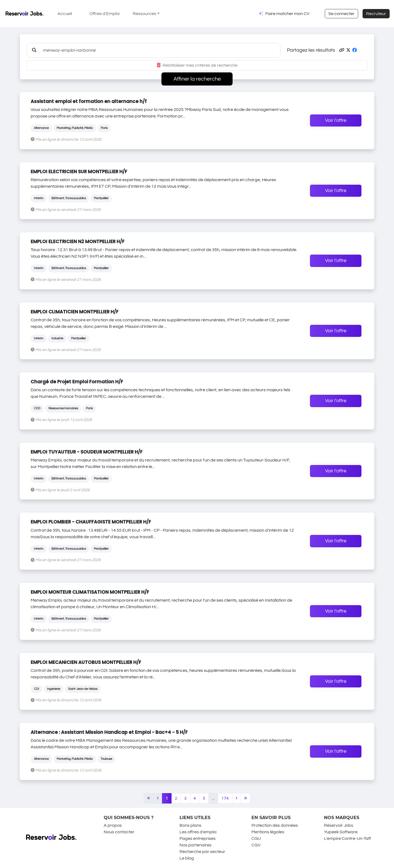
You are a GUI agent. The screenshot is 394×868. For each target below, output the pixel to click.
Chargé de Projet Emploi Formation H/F (77, 382)
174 (225, 798)
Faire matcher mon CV (287, 14)
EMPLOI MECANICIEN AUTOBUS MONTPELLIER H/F (86, 662)
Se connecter (341, 14)
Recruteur (376, 14)
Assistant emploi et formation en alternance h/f (89, 101)
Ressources (144, 14)
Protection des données (275, 825)
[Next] (236, 798)
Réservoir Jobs (339, 825)
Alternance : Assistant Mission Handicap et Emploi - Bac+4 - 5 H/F (109, 732)
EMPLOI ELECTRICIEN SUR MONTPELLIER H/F (79, 172)
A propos (113, 825)
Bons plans (190, 825)
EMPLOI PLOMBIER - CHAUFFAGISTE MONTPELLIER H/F (91, 522)
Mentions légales (268, 832)
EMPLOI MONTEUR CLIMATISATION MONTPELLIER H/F (90, 592)
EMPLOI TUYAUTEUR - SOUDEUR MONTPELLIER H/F (87, 452)
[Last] (246, 798)
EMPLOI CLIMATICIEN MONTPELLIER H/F (75, 312)
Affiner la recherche (197, 79)
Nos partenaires (195, 845)
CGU (256, 838)
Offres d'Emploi (105, 14)
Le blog (187, 858)
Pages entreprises (198, 838)
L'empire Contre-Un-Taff (347, 838)
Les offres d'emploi (198, 832)
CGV (256, 845)
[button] (342, 50)
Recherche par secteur (202, 852)
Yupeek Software (341, 832)
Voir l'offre (336, 120)
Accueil (65, 14)
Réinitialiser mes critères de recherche (197, 65)
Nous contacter (119, 832)
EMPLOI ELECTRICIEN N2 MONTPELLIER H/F (78, 242)
